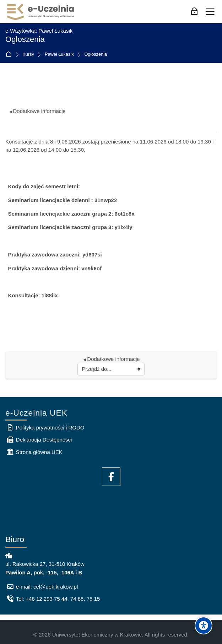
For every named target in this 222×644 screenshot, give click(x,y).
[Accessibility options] (204, 626)
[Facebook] (111, 477)
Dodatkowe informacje (37, 111)
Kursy (28, 55)
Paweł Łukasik (59, 55)
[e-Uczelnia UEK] (41, 12)
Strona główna (10, 55)
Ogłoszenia (96, 55)
